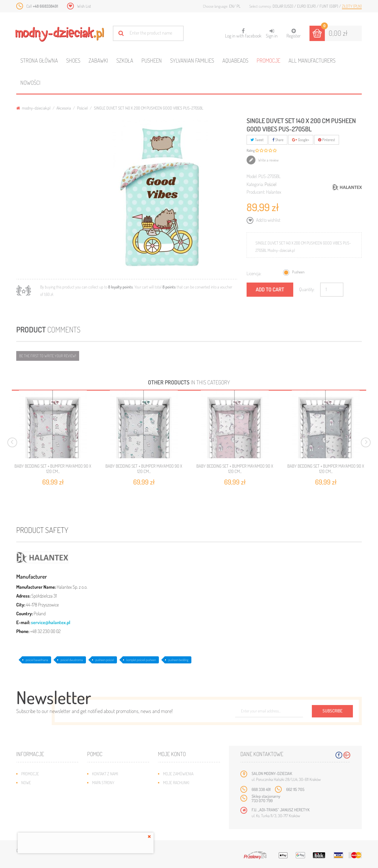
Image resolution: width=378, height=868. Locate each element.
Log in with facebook (243, 31)
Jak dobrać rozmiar (110, 800)
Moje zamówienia (178, 774)
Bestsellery (32, 791)
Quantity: (307, 289)
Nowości (30, 83)
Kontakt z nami (105, 774)
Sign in (272, 34)
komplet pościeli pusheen (141, 660)
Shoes (73, 60)
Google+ (301, 140)
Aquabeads (235, 60)
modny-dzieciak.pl (33, 108)
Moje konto (172, 754)
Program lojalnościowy (43, 800)
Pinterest (327, 140)
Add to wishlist (268, 220)
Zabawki (98, 60)
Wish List (84, 6)
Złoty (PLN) (352, 6)
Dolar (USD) (283, 6)
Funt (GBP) (329, 6)
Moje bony (172, 809)
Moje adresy (174, 791)
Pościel (82, 108)
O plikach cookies (37, 809)
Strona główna (39, 60)
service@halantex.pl (51, 622)
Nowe (26, 783)
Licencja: (254, 273)
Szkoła (125, 60)
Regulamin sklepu (108, 809)
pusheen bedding (178, 660)
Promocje (268, 60)
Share (278, 140)
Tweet (257, 140)
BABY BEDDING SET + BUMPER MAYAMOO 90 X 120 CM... (53, 469)
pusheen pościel (105, 660)
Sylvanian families (192, 60)
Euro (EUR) (307, 6)
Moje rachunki (176, 783)
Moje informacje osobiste (187, 800)
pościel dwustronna (72, 660)
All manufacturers (312, 60)
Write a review (268, 160)
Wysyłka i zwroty (108, 791)
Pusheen (152, 60)
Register (294, 34)
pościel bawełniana (37, 660)
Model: (252, 176)
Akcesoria (64, 108)
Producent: (256, 192)
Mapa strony (103, 783)
